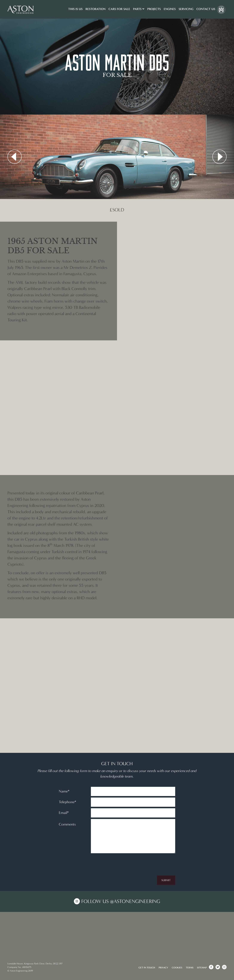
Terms (190, 968)
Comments (67, 824)
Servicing (186, 9)
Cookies (177, 968)
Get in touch (147, 968)
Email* (64, 813)
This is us (75, 9)
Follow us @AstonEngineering (121, 901)
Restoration (96, 9)
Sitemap (202, 968)
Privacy (163, 968)
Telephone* (67, 802)
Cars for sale (119, 9)
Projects (154, 9)
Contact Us (206, 9)
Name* (64, 791)
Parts (139, 9)
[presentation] (153, 861)
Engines (170, 9)
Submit (166, 880)
